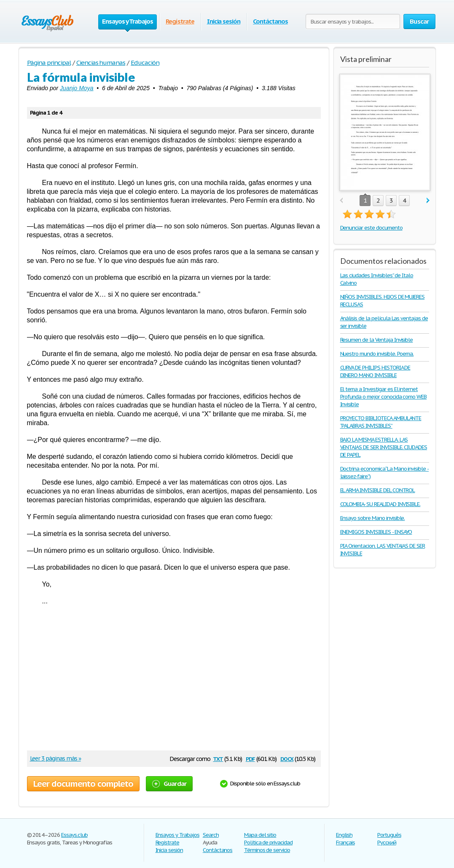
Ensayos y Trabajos (177, 835)
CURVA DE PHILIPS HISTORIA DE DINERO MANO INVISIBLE (375, 371)
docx (287, 758)
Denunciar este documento (371, 228)
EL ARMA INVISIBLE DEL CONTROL (378, 490)
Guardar (169, 784)
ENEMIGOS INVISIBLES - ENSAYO (376, 532)
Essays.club (74, 835)
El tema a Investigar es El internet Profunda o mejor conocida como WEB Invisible (384, 397)
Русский (387, 843)
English (344, 835)
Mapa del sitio (260, 835)
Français (345, 843)
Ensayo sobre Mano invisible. (373, 518)
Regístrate (180, 21)
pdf (250, 758)
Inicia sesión (224, 21)
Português (389, 835)
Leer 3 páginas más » (55, 758)
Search (211, 835)
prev (341, 201)
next (428, 201)
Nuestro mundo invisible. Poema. (377, 354)
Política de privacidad (268, 843)
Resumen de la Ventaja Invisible (377, 340)
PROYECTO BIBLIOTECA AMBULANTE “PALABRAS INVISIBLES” (381, 422)
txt (218, 758)
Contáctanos (270, 21)
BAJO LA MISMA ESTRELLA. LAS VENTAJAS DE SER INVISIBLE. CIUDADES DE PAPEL (384, 447)
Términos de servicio (267, 850)
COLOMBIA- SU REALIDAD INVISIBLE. (380, 504)
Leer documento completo (83, 784)
